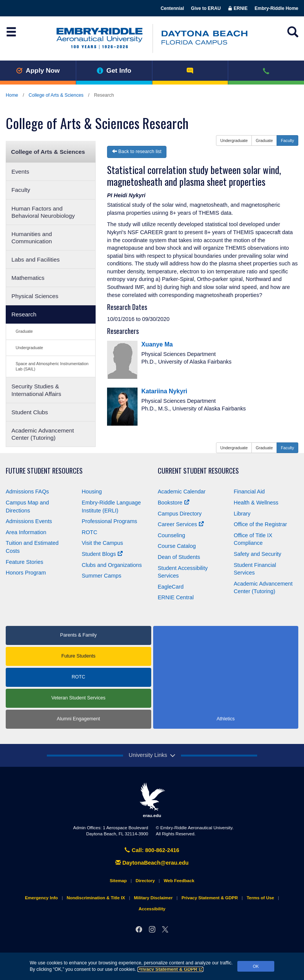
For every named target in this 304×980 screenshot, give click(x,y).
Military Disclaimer (153, 898)
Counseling (171, 535)
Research (24, 314)
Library (242, 514)
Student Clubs (30, 412)
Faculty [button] (287, 140)
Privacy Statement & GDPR (170, 969)
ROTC (90, 532)
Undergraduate (29, 348)
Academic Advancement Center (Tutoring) (43, 434)
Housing (92, 492)
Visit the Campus (103, 543)
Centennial (172, 8)
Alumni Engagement (78, 719)
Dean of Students (179, 557)
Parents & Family (78, 635)
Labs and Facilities (36, 259)
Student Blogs (102, 554)
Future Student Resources (44, 471)
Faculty (21, 190)
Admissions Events (29, 521)
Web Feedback (179, 881)
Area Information (26, 532)
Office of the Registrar (261, 524)
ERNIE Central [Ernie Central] (176, 597)
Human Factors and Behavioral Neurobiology (43, 212)
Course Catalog (177, 546)
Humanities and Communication (32, 238)
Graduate (24, 331)
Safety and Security (258, 554)
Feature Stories (24, 562)
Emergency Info (41, 898)
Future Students (78, 656)
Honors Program (26, 573)
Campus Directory (180, 514)
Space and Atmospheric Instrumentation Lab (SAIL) (52, 366)
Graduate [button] (264, 140)
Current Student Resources (198, 471)
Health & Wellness (256, 503)
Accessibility (152, 909)
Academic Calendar (182, 492)
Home (12, 95)
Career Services (181, 524)
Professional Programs (110, 521)
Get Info (114, 70)
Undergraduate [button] (234, 140)
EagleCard (171, 587)
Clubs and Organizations (112, 565)
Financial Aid (250, 492)
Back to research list (137, 152)
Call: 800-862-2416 (152, 850)
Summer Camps (102, 576)
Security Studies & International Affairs (36, 390)
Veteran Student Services (78, 698)
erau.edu (152, 800)
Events (20, 172)
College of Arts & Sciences (56, 95)
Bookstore (174, 503)
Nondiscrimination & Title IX (96, 898)
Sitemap (118, 881)
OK (256, 966)
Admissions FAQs (27, 492)
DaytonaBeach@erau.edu (152, 863)
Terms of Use (260, 898)
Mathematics (28, 278)
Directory (145, 881)
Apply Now (38, 70)
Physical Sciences (35, 296)
